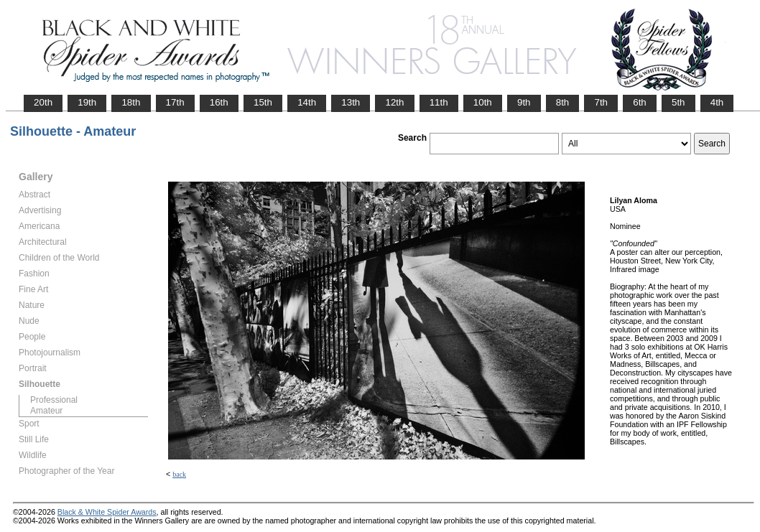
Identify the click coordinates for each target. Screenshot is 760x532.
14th (307, 102)
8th (563, 102)
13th (351, 102)
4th (717, 102)
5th (678, 102)
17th (175, 102)
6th (640, 102)
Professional (54, 400)
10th (483, 102)
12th (394, 102)
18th (131, 102)
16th (219, 102)
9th (524, 102)
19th (87, 102)
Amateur (46, 411)
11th (439, 102)
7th (601, 102)
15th (263, 102)
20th (43, 102)
